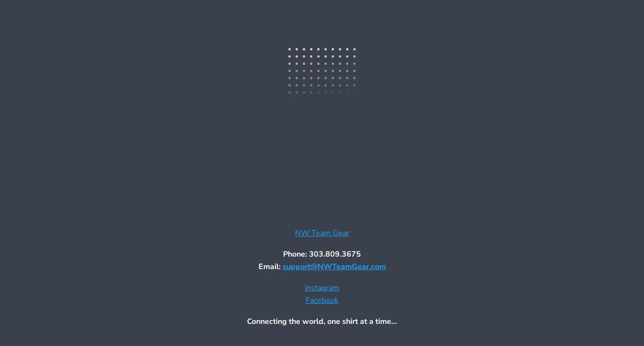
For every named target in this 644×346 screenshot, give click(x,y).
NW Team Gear (322, 233)
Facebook (322, 300)
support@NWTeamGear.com (334, 267)
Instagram (322, 288)
